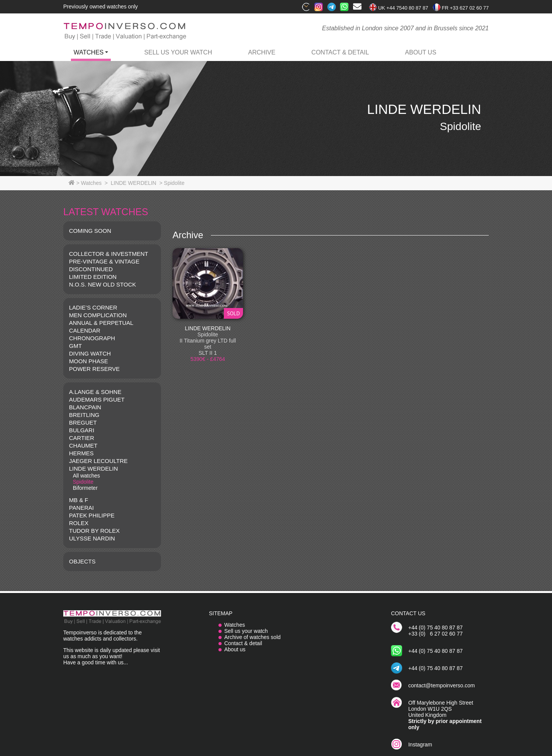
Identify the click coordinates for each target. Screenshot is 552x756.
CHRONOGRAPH (92, 338)
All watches (86, 476)
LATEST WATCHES (106, 212)
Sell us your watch (178, 52)
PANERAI (81, 508)
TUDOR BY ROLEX (94, 531)
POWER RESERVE (94, 369)
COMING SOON (90, 231)
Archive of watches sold (252, 637)
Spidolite (83, 482)
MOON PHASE (89, 361)
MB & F (79, 500)
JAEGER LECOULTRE (98, 461)
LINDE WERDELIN (94, 469)
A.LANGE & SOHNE (95, 392)
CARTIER (82, 438)
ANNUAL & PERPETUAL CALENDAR (101, 327)
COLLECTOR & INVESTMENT (108, 254)
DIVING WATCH (90, 353)
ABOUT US (421, 52)
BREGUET (83, 422)
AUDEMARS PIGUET (97, 399)
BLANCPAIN (85, 407)
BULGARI (82, 430)
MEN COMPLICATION (98, 315)
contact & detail (340, 52)
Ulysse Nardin (92, 538)
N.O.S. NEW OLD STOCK (103, 284)
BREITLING (84, 415)
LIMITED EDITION (93, 277)
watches (89, 52)
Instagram (420, 744)
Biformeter (85, 488)
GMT (75, 346)
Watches (235, 625)
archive (262, 52)
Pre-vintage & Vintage (104, 261)
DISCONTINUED (91, 269)
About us (235, 649)
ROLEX (79, 523)
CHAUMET (83, 446)
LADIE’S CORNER (93, 307)
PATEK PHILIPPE (92, 515)
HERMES (81, 453)
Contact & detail (243, 643)
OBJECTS (82, 561)
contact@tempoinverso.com (442, 685)
